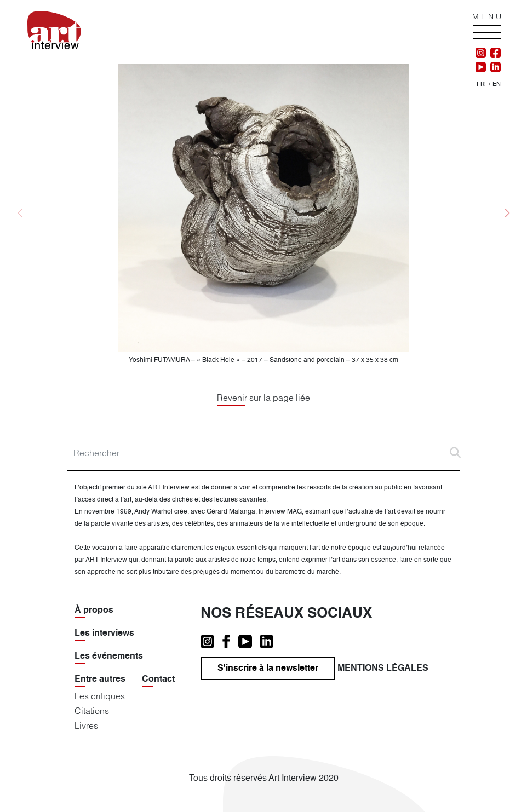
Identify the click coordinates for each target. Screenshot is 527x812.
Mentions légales (383, 669)
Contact (158, 679)
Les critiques (100, 696)
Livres (86, 725)
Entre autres (100, 679)
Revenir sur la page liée (263, 398)
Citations (92, 711)
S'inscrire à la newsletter (268, 669)
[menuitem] (481, 85)
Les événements (109, 656)
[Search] (263, 453)
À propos (94, 611)
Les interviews (104, 634)
